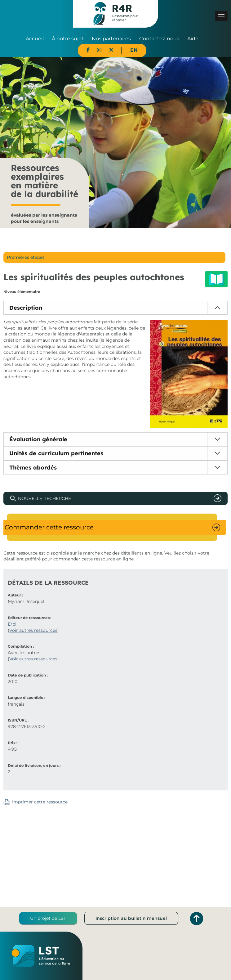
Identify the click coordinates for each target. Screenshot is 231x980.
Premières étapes (26, 257)
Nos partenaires (111, 39)
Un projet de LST (48, 918)
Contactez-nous (159, 39)
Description (26, 308)
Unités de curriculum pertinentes (56, 453)
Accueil (35, 39)
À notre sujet (68, 39)
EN (134, 50)
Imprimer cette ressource (40, 802)
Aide (193, 39)
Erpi (12, 624)
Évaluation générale (38, 439)
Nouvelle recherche (44, 498)
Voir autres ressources (33, 630)
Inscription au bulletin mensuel (131, 918)
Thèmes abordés (33, 468)
